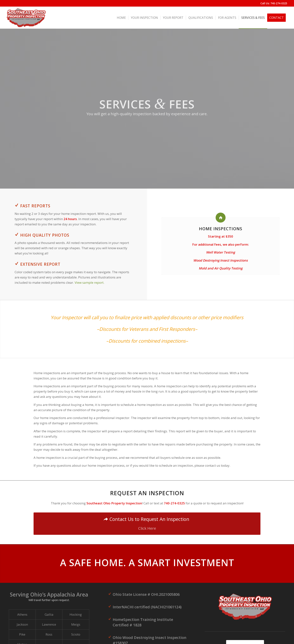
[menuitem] (121, 18)
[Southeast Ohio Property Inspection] (26, 18)
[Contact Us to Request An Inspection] (147, 524)
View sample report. (89, 283)
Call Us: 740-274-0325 (274, 3)
